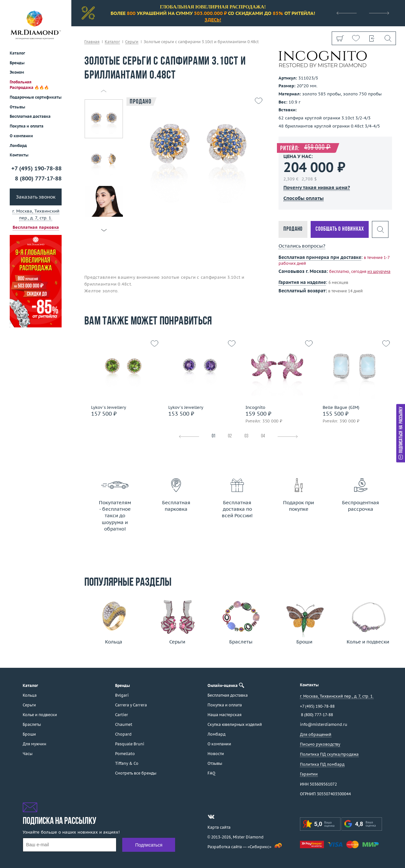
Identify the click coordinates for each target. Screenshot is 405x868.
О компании (21, 136)
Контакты (19, 155)
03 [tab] (246, 436)
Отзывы (18, 107)
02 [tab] (230, 436)
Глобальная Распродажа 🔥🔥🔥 (29, 85)
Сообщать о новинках (340, 229)
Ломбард (18, 146)
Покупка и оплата (27, 126)
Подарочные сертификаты (36, 97)
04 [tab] (263, 436)
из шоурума (379, 271)
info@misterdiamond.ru (324, 724)
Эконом (17, 72)
